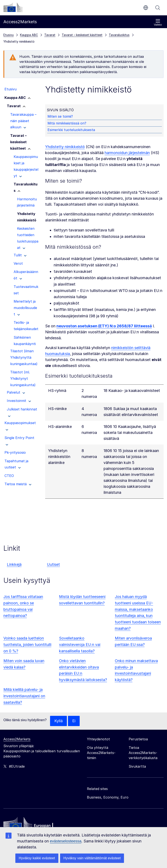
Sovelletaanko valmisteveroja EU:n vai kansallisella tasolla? (80, 645)
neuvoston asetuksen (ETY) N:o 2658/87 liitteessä (104, 326)
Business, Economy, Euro (108, 797)
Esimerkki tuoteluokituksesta (71, 130)
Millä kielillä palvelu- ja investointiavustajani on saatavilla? (24, 696)
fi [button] (146, 8)
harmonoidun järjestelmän (127, 153)
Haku (158, 8)
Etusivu (9, 35)
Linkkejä (14, 564)
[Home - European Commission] (34, 825)
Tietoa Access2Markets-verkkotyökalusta (143, 753)
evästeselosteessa (66, 841)
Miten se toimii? (60, 116)
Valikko (158, 22)
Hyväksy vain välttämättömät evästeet (92, 858)
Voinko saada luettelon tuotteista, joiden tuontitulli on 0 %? (27, 645)
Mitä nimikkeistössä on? (67, 123)
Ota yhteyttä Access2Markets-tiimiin (101, 753)
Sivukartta (137, 766)
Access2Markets (17, 739)
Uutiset (53, 564)
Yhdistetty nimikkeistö (65, 147)
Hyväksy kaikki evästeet (37, 858)
